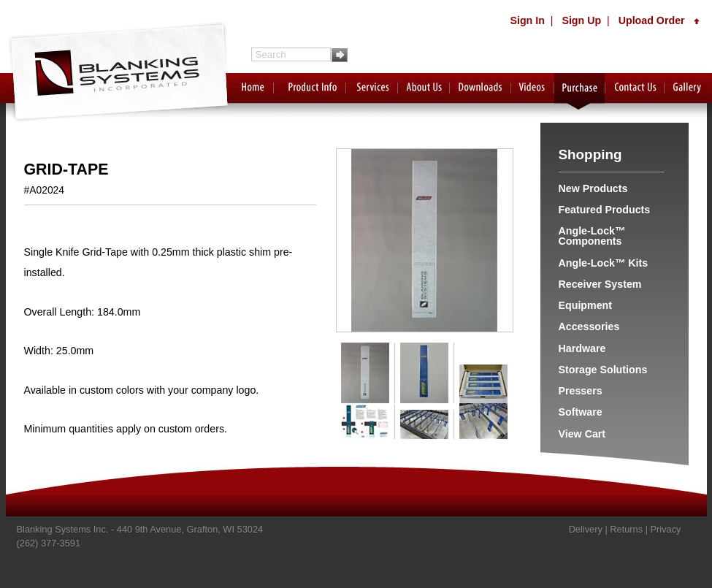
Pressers (581, 391)
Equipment (586, 305)
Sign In (527, 20)
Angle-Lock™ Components (592, 236)
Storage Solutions (603, 370)
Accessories (589, 327)
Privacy (666, 529)
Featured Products (605, 210)
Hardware (582, 348)
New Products (593, 188)
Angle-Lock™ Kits (604, 263)
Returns (626, 529)
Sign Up (581, 20)
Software (581, 412)
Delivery (586, 529)
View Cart (582, 434)
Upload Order (659, 20)
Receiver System (600, 284)
